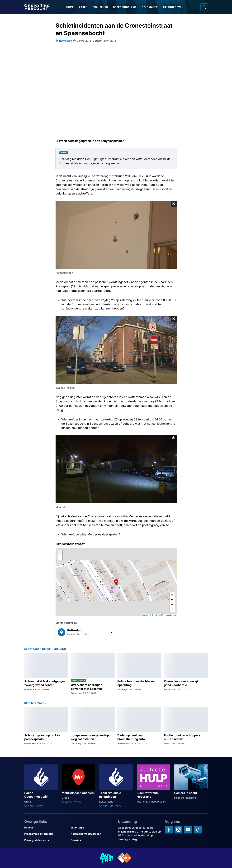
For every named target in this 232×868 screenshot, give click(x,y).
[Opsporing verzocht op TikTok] (198, 830)
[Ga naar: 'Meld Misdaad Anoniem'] (78, 784)
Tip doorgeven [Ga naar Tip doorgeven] (174, 7)
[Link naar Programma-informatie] (46, 834)
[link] (85, 632)
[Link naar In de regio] (92, 828)
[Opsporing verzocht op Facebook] (169, 830)
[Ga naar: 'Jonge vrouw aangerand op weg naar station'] (93, 726)
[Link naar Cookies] (92, 840)
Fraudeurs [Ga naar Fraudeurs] (101, 7)
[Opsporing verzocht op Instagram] (178, 830)
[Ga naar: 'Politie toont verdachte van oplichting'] (139, 674)
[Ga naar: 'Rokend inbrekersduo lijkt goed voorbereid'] (186, 674)
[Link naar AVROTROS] (107, 858)
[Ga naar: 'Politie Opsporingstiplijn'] (41, 786)
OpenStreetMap (158, 615)
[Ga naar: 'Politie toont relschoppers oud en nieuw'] (186, 726)
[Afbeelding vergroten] (174, 204)
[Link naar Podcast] (46, 828)
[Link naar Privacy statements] (46, 840)
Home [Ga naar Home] (71, 7)
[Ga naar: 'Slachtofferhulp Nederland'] (154, 784)
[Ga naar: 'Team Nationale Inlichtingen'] (116, 786)
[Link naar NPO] (125, 858)
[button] (116, 582)
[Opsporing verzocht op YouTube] (188, 830)
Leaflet (145, 615)
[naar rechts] (172, 605)
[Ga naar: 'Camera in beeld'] (191, 782)
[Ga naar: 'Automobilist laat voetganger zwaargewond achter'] (46, 674)
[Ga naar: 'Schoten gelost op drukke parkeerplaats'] (46, 726)
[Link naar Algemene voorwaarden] (92, 834)
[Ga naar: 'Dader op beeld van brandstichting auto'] (139, 726)
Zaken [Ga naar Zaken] (84, 7)
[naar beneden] (172, 609)
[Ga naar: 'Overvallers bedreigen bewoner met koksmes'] (93, 674)
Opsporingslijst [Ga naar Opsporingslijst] (125, 7)
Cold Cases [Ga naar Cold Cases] (150, 7)
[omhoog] (172, 595)
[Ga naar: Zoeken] (204, 7)
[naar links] (172, 600)
